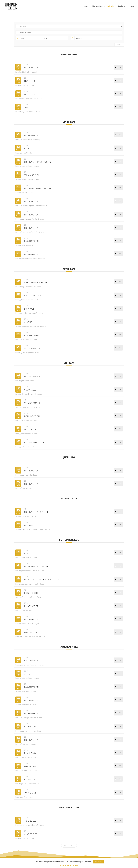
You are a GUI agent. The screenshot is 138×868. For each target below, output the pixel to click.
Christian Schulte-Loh (36, 282)
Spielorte (121, 6)
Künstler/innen (98, 6)
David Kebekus (31, 766)
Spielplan (111, 6)
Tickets (118, 67)
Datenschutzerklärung (69, 865)
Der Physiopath (32, 416)
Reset (119, 45)
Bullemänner (31, 661)
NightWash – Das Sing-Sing (37, 162)
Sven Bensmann (32, 348)
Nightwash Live (32, 68)
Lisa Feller (29, 81)
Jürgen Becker (31, 593)
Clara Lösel (30, 390)
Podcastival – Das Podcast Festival (42, 580)
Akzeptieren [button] (98, 862)
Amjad (27, 674)
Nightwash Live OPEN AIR (36, 512)
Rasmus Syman (31, 241)
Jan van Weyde (31, 606)
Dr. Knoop (29, 309)
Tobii (27, 107)
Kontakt (131, 6)
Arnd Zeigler (31, 553)
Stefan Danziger (32, 175)
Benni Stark (30, 727)
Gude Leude (30, 94)
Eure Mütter (31, 633)
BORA (27, 149)
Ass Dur (28, 322)
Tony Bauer (30, 793)
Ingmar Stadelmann (34, 443)
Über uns (85, 6)
